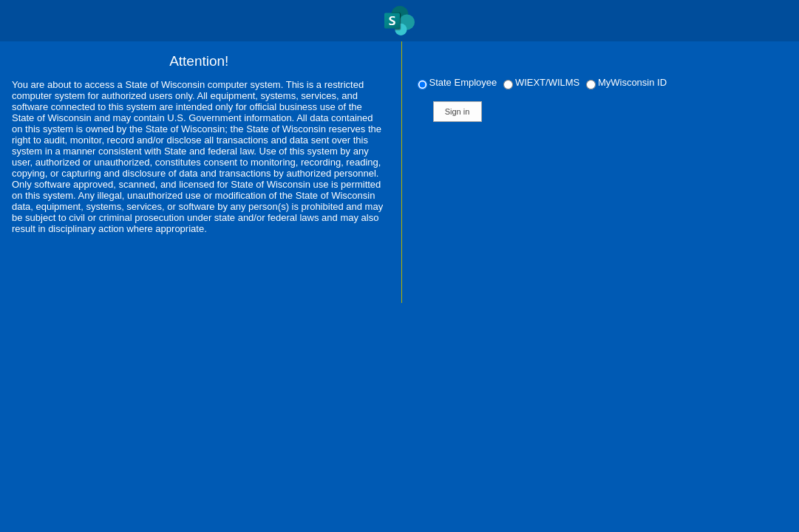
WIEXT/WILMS (543, 82)
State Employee (459, 82)
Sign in (458, 112)
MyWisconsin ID (626, 82)
